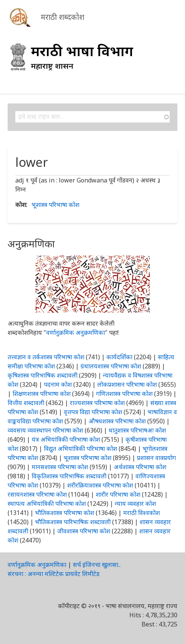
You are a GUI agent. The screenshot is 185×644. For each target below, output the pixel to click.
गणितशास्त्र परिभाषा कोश (124, 394)
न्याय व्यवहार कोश (135, 504)
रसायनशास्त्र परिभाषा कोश (37, 494)
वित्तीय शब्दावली (26, 403)
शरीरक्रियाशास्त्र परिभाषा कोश (100, 485)
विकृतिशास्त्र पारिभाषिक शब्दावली (70, 476)
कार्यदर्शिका (119, 357)
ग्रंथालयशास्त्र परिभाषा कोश (111, 366)
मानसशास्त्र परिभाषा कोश (60, 467)
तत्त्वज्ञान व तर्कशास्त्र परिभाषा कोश (46, 357)
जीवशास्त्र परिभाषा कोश (84, 531)
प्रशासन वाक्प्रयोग (156, 458)
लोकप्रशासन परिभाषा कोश (127, 384)
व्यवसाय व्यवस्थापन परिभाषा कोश (45, 430)
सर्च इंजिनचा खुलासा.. (97, 565)
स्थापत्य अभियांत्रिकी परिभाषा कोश (47, 504)
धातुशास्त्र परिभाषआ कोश (137, 430)
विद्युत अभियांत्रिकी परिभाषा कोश (80, 449)
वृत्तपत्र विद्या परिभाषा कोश (93, 412)
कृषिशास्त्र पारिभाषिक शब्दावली (43, 375)
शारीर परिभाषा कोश (118, 494)
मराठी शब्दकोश (63, 17)
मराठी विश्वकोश (142, 513)
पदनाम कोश (58, 384)
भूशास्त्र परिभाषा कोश (55, 205)
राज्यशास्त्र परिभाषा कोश (97, 403)
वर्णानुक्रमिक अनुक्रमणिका (76, 332)
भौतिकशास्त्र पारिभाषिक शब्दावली (73, 522)
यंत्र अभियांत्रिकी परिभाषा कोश (66, 439)
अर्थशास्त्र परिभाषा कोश (140, 467)
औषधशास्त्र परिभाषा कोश (117, 421)
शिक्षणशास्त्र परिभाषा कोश (42, 394)
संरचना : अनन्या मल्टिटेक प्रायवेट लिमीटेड (54, 574)
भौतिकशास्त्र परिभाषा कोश (65, 513)
